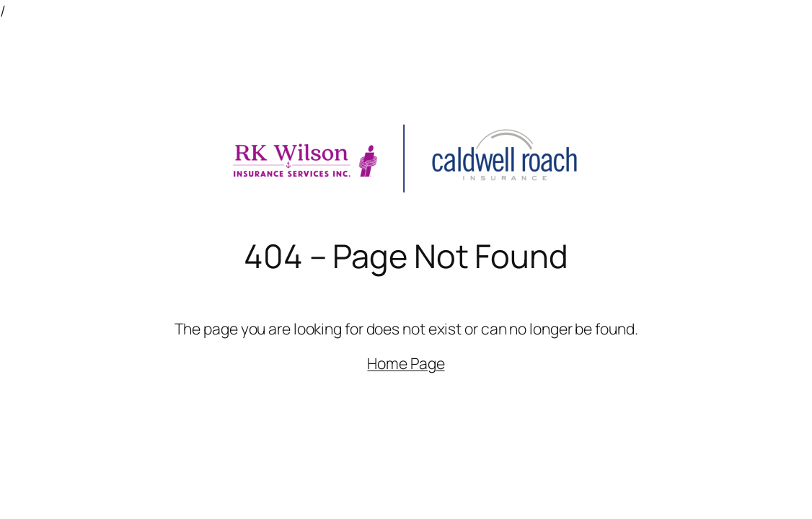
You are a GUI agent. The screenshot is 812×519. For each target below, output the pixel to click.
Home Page (406, 363)
